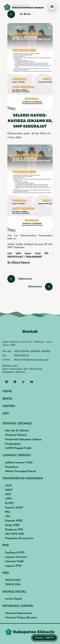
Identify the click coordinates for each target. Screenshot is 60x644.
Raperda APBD (14, 521)
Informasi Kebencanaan (19, 613)
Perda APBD (12, 525)
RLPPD (9, 503)
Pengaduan (12, 467)
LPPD (8, 499)
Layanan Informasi (16, 557)
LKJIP (8, 486)
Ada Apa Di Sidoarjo (17, 431)
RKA (8, 512)
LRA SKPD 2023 (15, 534)
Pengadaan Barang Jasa (19, 538)
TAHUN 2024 (13, 585)
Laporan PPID (13, 566)
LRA (8, 516)
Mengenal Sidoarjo (16, 435)
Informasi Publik (14, 561)
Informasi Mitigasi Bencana (21, 618)
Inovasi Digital (13, 599)
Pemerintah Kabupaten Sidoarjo (23, 440)
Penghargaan (13, 444)
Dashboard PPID (15, 553)
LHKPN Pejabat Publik (18, 448)
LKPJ (8, 494)
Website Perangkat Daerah (20, 471)
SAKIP (9, 490)
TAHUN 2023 (13, 580)
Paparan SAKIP (14, 508)
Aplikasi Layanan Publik (19, 463)
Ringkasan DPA (14, 530)
